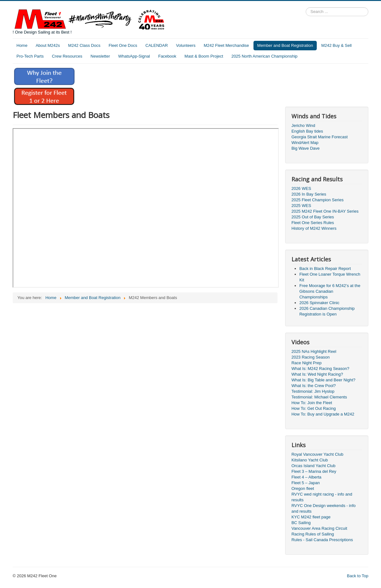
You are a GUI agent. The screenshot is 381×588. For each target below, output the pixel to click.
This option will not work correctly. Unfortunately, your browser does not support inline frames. (146, 208)
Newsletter (100, 56)
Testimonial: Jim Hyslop (313, 391)
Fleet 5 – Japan (306, 483)
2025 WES (301, 206)
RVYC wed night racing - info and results (322, 497)
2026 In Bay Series (309, 194)
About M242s (48, 45)
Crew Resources (67, 56)
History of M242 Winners (314, 228)
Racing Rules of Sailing (313, 534)
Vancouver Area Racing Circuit (319, 528)
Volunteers (186, 45)
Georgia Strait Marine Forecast (320, 137)
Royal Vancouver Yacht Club (317, 454)
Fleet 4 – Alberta (306, 477)
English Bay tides (307, 131)
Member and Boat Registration (285, 45)
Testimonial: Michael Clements (319, 397)
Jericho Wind (303, 125)
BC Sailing (301, 523)
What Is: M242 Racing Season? (320, 369)
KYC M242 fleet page (311, 517)
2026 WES (301, 188)
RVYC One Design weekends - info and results (324, 508)
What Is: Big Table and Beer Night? (323, 380)
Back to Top (358, 576)
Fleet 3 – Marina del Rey (314, 471)
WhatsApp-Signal (134, 56)
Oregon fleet (303, 488)
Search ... (306, 7)
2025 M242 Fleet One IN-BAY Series (325, 211)
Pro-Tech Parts (30, 56)
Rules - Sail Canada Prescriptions (322, 540)
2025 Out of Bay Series (313, 217)
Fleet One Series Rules (313, 223)
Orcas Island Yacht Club (313, 466)
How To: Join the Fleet (312, 403)
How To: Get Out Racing (314, 408)
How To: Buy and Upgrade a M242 (323, 414)
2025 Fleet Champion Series (318, 200)
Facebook (167, 56)
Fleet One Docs (123, 45)
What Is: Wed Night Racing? (317, 374)
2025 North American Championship (264, 56)
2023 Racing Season (311, 357)
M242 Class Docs (84, 45)
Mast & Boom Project (204, 56)
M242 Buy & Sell (336, 45)
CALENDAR (157, 45)
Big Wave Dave (306, 148)
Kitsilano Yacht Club (310, 460)
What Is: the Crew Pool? (314, 386)
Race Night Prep (306, 363)
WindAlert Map (305, 143)
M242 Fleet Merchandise (226, 45)
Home (22, 45)
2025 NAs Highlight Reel (314, 351)
